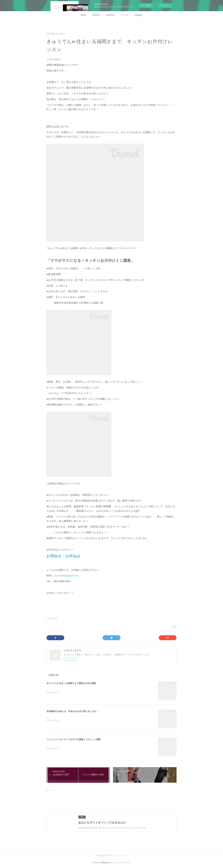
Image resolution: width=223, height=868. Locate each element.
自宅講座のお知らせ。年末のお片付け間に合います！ (72, 711)
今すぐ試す (146, 5)
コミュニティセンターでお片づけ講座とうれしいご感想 (74, 739)
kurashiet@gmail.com (67, 576)
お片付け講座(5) (52, 618)
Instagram (138, 15)
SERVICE (110, 15)
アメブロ (124, 15)
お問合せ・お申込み (63, 556)
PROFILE (96, 15)
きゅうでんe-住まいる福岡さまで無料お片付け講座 (71, 683)
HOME (83, 15)
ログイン (165, 6)
